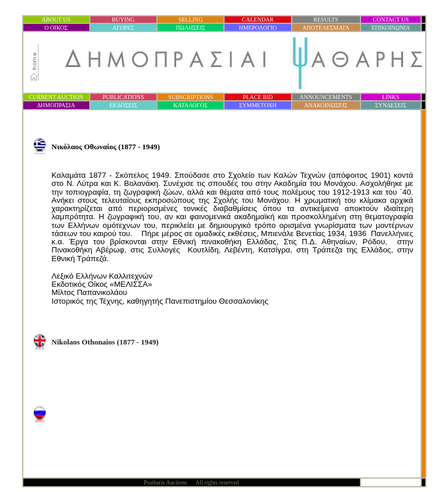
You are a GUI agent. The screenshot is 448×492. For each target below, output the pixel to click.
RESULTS (325, 20)
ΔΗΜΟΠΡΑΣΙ (56, 105)
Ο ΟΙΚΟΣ (56, 28)
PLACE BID (258, 97)
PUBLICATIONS (123, 97)
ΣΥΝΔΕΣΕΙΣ (391, 105)
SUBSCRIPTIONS (190, 97)
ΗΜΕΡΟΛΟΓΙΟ (258, 28)
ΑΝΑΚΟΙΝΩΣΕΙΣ (325, 105)
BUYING (123, 20)
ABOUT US (56, 20)
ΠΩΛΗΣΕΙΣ (191, 28)
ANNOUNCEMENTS (326, 97)
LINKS (391, 97)
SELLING (191, 20)
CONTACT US (391, 20)
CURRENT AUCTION (56, 97)
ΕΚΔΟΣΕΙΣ (123, 105)
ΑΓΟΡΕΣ (123, 28)
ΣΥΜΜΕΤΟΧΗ (258, 105)
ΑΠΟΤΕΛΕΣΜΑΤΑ (326, 28)
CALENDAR (258, 20)
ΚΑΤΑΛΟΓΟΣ (190, 105)
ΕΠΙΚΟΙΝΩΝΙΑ (391, 28)
